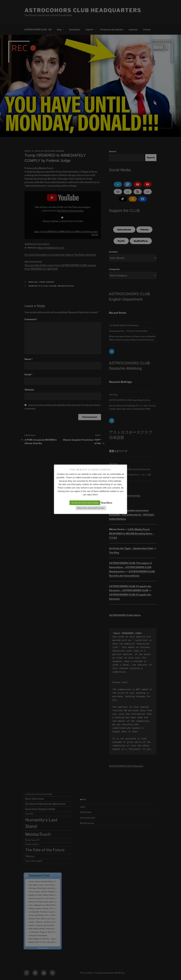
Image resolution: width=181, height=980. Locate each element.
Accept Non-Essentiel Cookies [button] (85, 503)
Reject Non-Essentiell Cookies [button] (91, 508)
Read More (107, 503)
